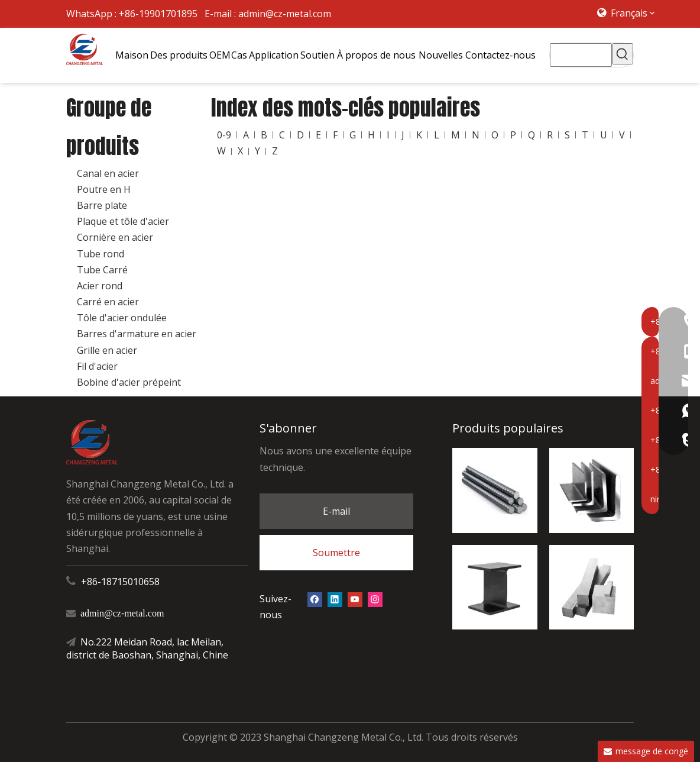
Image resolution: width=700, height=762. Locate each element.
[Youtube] (355, 599)
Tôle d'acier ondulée (122, 318)
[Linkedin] (335, 599)
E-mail (336, 511)
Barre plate (102, 205)
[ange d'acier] (592, 490)
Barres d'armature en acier (137, 334)
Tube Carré (102, 270)
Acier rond (100, 286)
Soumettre (336, 553)
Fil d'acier (97, 366)
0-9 (224, 135)
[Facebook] (315, 599)
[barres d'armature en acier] (495, 490)
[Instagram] (375, 599)
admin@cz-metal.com (285, 14)
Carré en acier (108, 302)
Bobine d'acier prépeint (129, 382)
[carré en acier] (592, 587)
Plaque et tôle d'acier (123, 221)
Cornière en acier (115, 237)
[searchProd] (581, 55)
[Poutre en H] (495, 587)
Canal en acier (108, 173)
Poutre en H (104, 189)
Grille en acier (107, 350)
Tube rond (101, 254)
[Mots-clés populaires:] (623, 54)
